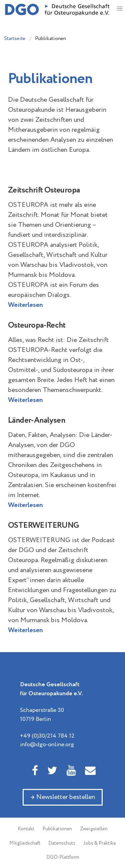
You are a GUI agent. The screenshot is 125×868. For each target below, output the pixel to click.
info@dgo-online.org (47, 745)
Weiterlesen (25, 305)
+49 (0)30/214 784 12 (47, 736)
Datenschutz (62, 843)
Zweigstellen (94, 829)
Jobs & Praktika (99, 843)
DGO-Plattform (63, 857)
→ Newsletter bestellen (63, 797)
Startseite (15, 39)
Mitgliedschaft (25, 843)
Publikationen (57, 829)
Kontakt (26, 829)
